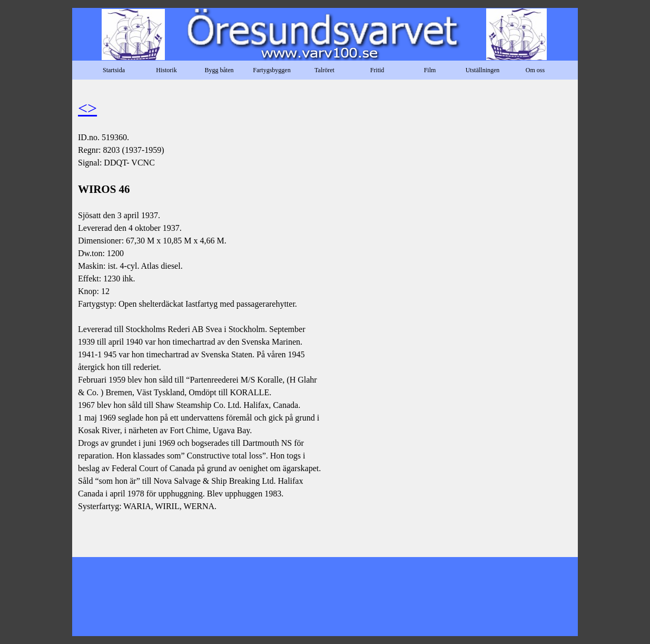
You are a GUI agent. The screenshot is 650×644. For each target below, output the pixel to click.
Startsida (114, 70)
